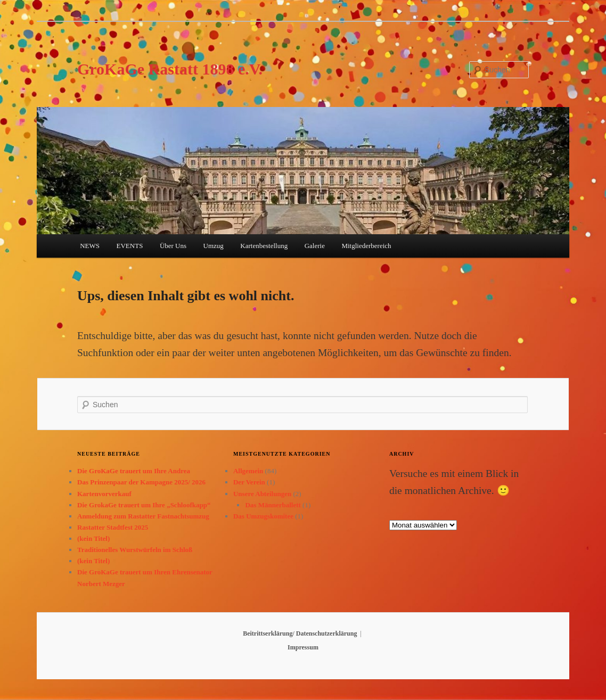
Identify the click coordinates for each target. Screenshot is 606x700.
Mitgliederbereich (366, 246)
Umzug (214, 246)
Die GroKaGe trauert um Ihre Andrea (134, 471)
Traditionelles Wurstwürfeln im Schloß (135, 550)
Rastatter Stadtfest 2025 (113, 527)
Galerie (315, 246)
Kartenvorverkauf (104, 494)
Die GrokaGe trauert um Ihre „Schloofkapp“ (144, 505)
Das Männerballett (273, 505)
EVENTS (130, 246)
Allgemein (248, 471)
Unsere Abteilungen (262, 494)
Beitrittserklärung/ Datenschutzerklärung (300, 633)
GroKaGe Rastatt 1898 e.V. (170, 69)
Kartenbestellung (264, 246)
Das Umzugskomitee (263, 516)
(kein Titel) (93, 538)
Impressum (303, 647)
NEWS (90, 246)
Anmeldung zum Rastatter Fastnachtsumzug (143, 516)
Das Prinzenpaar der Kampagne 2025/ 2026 (141, 482)
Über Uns (173, 246)
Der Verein (249, 482)
